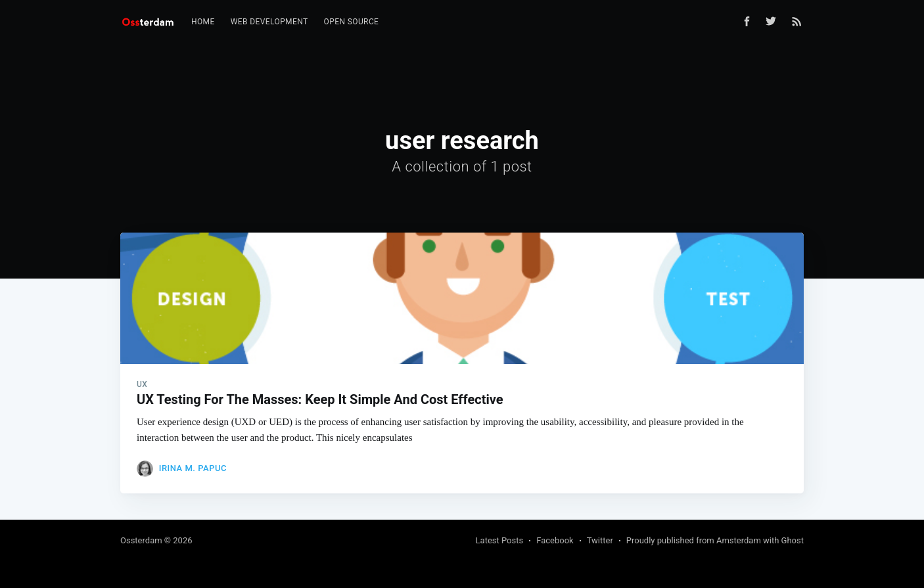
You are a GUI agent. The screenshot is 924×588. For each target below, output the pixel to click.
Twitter (600, 540)
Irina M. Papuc (193, 468)
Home (203, 22)
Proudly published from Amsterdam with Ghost (715, 540)
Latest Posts (500, 540)
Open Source (352, 22)
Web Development (269, 22)
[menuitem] (203, 22)
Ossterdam (141, 540)
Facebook (555, 540)
